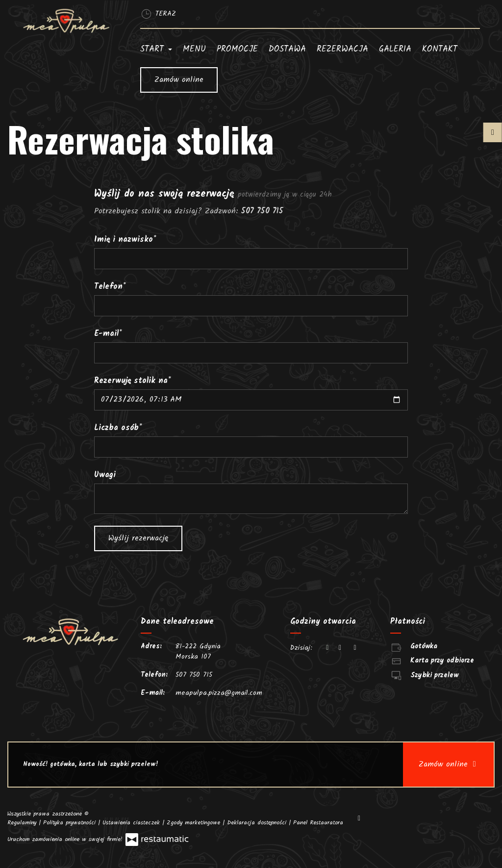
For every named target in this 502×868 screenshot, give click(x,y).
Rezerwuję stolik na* (133, 381)
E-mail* (108, 334)
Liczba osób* (118, 428)
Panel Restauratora (318, 823)
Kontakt (440, 49)
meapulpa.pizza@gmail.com (219, 693)
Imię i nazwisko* (125, 240)
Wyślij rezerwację (138, 538)
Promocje (237, 49)
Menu (194, 49)
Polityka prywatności (71, 823)
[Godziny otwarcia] (355, 648)
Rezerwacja (342, 49)
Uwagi (105, 475)
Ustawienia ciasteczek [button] (132, 823)
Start (156, 49)
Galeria (395, 49)
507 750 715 (194, 675)
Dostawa (287, 49)
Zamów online (179, 80)
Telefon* (110, 287)
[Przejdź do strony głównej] (66, 21)
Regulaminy (23, 823)
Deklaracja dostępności (258, 823)
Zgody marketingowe (195, 823)
